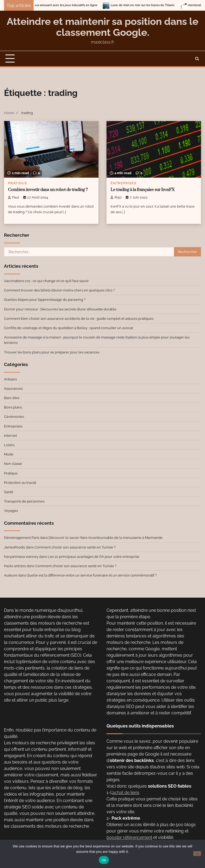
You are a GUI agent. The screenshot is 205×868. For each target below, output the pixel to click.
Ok (104, 860)
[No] (197, 854)
